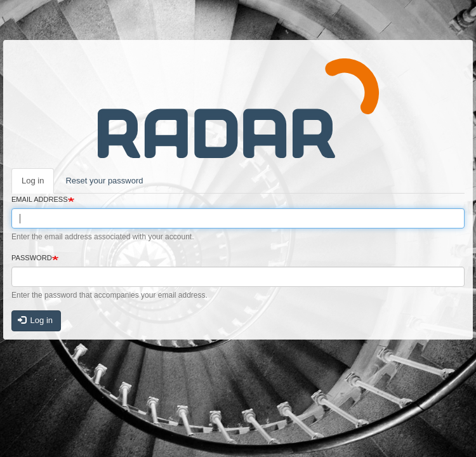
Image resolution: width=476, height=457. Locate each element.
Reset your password (104, 181)
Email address (40, 199)
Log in (33, 181)
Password (32, 258)
